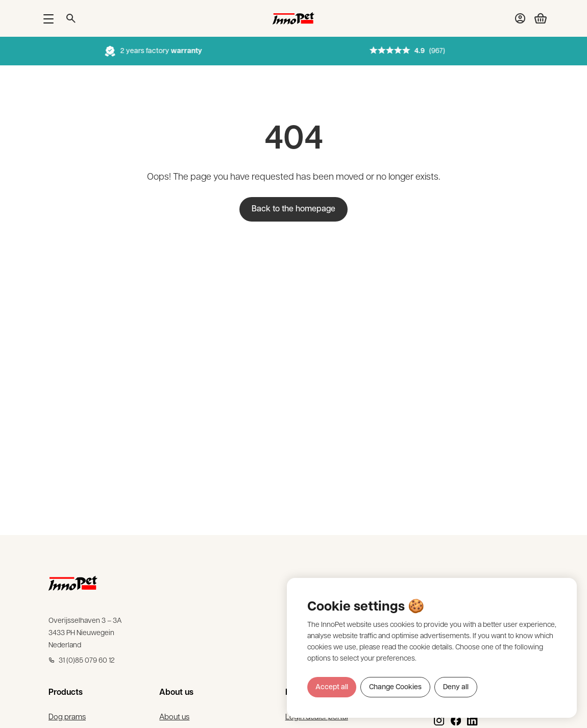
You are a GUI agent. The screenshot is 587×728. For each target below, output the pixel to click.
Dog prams (68, 719)
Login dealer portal (318, 719)
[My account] (520, 18)
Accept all (332, 687)
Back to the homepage (293, 209)
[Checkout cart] (536, 18)
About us (174, 719)
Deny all (456, 687)
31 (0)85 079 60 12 (82, 662)
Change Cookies (395, 687)
